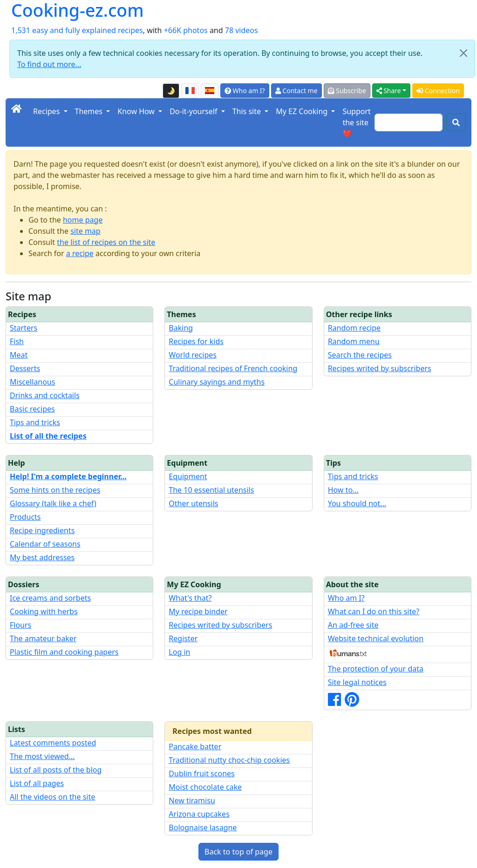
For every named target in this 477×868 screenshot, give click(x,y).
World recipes (193, 355)
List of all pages (37, 783)
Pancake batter (195, 746)
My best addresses (42, 557)
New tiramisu (192, 800)
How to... (343, 490)
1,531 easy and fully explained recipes (77, 30)
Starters (24, 328)
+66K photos (186, 30)
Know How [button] (137, 111)
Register (183, 638)
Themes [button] (90, 111)
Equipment (188, 476)
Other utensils (193, 503)
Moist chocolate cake (205, 787)
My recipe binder (198, 611)
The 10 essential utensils (211, 490)
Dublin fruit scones (201, 773)
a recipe (80, 253)
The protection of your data (376, 669)
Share (389, 91)
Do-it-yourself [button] (194, 111)
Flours (20, 625)
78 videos (242, 30)
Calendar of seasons (45, 544)
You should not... (357, 503)
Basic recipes (32, 409)
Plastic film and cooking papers (64, 652)
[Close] (463, 53)
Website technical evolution (376, 638)
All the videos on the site (52, 797)
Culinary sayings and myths (217, 382)
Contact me (296, 91)
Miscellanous (32, 382)
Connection (438, 91)
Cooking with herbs (44, 611)
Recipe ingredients (42, 530)
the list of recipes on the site (106, 242)
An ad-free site (353, 625)
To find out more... (49, 64)
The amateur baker (43, 638)
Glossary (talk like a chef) (53, 503)
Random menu (354, 341)
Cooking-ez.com (78, 10)
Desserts (25, 368)
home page (83, 220)
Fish (17, 341)
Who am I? (245, 91)
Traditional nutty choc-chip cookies (229, 760)
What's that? (190, 598)
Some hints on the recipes (55, 490)
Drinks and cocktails (45, 395)
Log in (179, 652)
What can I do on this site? (374, 611)
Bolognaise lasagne (203, 827)
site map (85, 231)
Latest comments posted (53, 743)
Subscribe (347, 91)
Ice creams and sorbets (50, 598)
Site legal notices (357, 682)
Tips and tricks (35, 422)
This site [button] (248, 111)
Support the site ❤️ (356, 122)
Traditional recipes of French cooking (233, 368)
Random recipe (354, 328)
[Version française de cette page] (190, 91)
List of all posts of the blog (56, 770)
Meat (19, 355)
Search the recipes (360, 355)
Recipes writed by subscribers (380, 368)
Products (25, 517)
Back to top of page (238, 852)
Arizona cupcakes (199, 814)
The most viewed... (42, 756)
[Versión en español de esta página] (210, 91)
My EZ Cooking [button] (303, 111)
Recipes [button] (47, 111)
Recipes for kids (196, 341)
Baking (181, 328)
